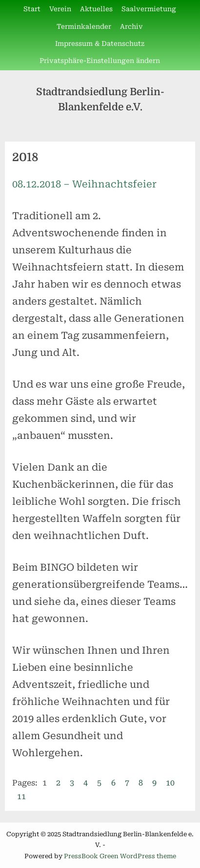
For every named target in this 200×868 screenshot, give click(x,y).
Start (32, 9)
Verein (60, 9)
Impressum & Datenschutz (100, 43)
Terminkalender (84, 26)
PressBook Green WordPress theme (120, 856)
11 (21, 796)
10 (170, 783)
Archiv (131, 26)
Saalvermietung (149, 9)
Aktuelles (96, 9)
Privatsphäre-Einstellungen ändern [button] (100, 61)
